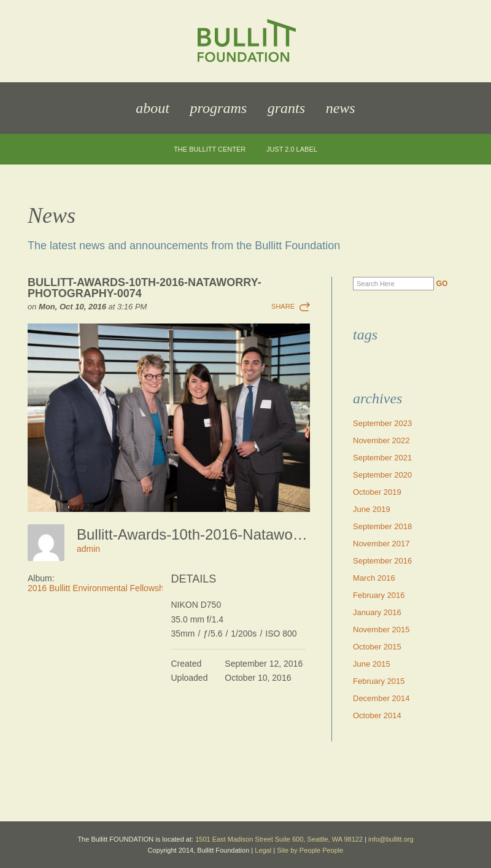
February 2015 (379, 681)
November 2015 (381, 630)
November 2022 (381, 440)
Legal (263, 850)
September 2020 (382, 475)
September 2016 (382, 561)
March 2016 (374, 578)
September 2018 (382, 526)
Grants (286, 108)
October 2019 (377, 492)
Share (283, 306)
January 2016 (377, 612)
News (341, 108)
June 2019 (372, 509)
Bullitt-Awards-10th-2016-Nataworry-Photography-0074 (145, 288)
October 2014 (377, 715)
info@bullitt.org (391, 839)
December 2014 (381, 698)
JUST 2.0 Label (292, 149)
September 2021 (382, 458)
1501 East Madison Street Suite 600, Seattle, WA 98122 (279, 839)
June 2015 (372, 664)
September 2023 (382, 423)
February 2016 (379, 595)
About (153, 108)
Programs (218, 108)
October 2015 (377, 647)
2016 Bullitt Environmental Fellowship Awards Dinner (128, 588)
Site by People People (310, 850)
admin (88, 549)
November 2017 (381, 544)
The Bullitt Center (210, 149)
